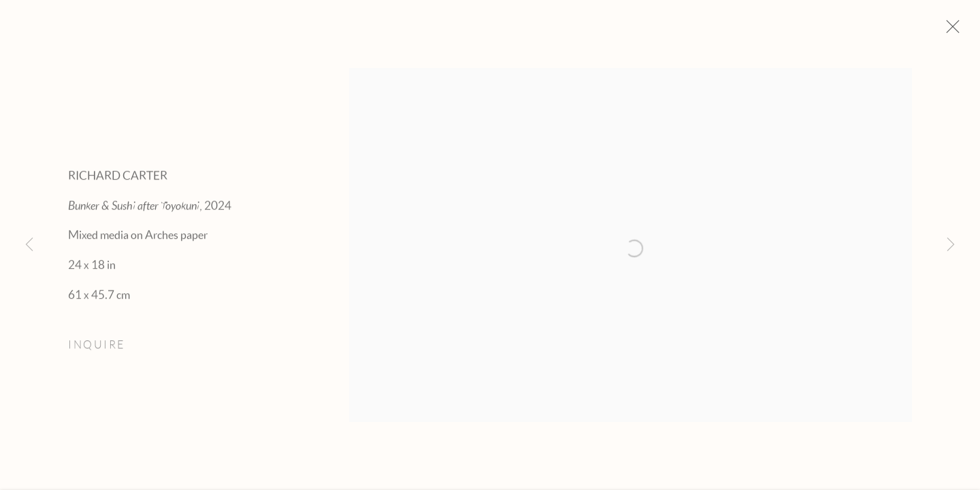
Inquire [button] (97, 350)
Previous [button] (29, 245)
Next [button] (951, 245)
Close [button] (955, 31)
